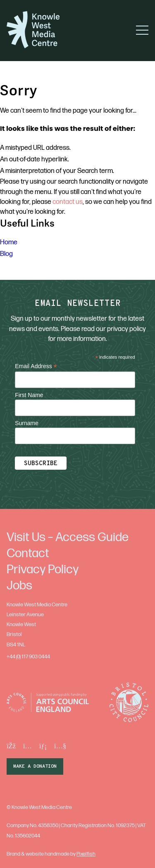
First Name (29, 395)
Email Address (36, 366)
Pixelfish (86, 854)
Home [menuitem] (9, 242)
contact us (68, 202)
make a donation (35, 766)
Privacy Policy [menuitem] (43, 570)
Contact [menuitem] (28, 553)
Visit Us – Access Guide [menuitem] (68, 537)
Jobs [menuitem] (19, 586)
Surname (27, 423)
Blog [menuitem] (6, 254)
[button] (142, 30)
